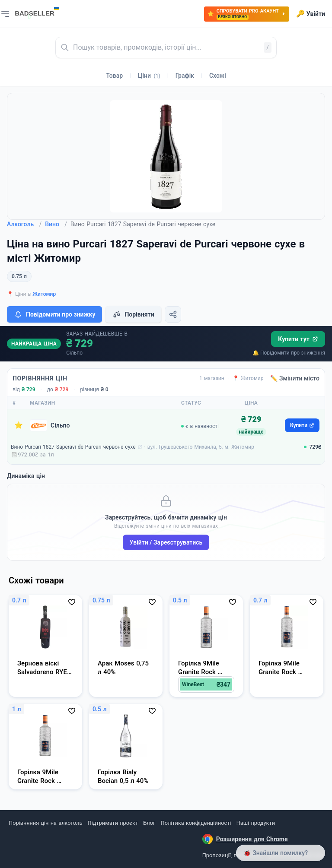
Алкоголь (24, 224)
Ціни (149, 76)
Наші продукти (256, 823)
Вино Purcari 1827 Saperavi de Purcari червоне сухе (73, 447)
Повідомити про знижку (54, 314)
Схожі (218, 76)
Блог (149, 823)
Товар (114, 76)
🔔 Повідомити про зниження (289, 353)
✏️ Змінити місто (295, 378)
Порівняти (133, 314)
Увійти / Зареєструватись (166, 542)
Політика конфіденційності (196, 823)
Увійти (311, 14)
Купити (302, 425)
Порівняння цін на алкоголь (45, 823)
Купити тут (298, 339)
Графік (185, 76)
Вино (56, 224)
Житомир (44, 294)
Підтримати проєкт (113, 823)
